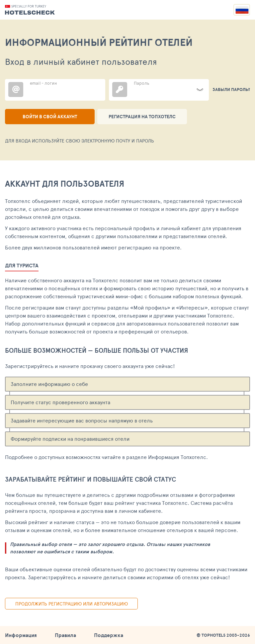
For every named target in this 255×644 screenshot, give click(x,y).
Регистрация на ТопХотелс (142, 117)
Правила (65, 635)
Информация (21, 635)
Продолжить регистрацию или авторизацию (72, 604)
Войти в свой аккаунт (50, 117)
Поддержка (109, 635)
